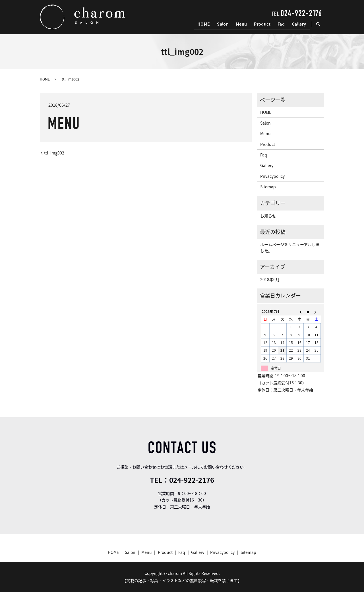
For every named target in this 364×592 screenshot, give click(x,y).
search (321, 24)
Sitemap (268, 187)
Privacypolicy (272, 176)
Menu (242, 24)
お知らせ (268, 216)
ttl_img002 (54, 153)
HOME (205, 24)
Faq (281, 24)
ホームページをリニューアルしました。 (290, 247)
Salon (224, 24)
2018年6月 (270, 279)
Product (263, 24)
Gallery (299, 24)
